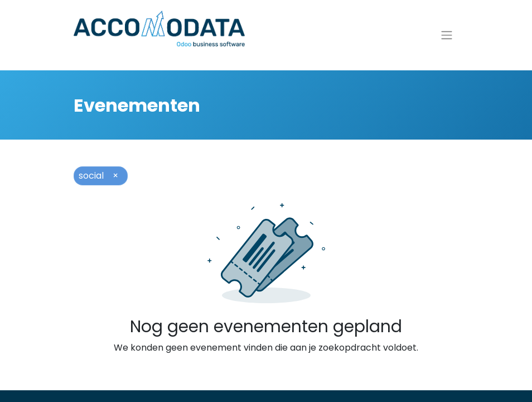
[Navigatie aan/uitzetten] (447, 39)
